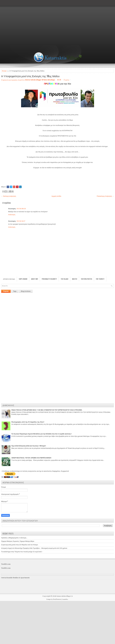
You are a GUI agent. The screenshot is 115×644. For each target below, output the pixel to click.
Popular (6, 291)
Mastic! (75, 279)
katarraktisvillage (64, 596)
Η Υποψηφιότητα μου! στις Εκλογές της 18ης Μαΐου (30, 76)
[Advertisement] (23, 23)
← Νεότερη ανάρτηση (9, 196)
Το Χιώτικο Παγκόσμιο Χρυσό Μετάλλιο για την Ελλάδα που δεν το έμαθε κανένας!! (42, 434)
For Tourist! (100, 279)
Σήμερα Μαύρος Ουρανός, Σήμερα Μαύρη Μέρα (18, 541)
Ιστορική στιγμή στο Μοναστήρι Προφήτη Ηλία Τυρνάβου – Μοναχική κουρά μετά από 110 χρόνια (34, 548)
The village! (65, 279)
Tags (15, 291)
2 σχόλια (66, 80)
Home (4, 71)
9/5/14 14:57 (21, 221)
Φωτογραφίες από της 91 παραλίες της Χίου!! (28, 422)
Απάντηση (12, 215)
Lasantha (65, 599)
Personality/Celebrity (49, 279)
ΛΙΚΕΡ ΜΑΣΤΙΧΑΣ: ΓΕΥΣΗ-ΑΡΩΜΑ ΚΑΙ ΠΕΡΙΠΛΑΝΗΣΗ (31, 458)
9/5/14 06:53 (21, 209)
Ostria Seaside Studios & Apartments (15, 578)
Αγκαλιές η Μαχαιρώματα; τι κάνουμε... (14, 538)
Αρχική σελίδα (56, 196)
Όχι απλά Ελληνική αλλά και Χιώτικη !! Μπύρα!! (29, 446)
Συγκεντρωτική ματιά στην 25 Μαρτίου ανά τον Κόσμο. (20, 545)
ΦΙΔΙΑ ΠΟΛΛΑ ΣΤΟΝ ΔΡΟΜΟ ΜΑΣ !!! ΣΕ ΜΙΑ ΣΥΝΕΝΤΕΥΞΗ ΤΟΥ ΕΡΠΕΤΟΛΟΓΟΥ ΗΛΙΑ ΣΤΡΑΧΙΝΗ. (47, 410)
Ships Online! (23, 279)
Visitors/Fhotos (87, 279)
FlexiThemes (57, 599)
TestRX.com (6, 564)
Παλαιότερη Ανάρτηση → (105, 196)
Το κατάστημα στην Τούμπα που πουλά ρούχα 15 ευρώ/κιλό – (22, 552)
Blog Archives (26, 291)
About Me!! (35, 279)
